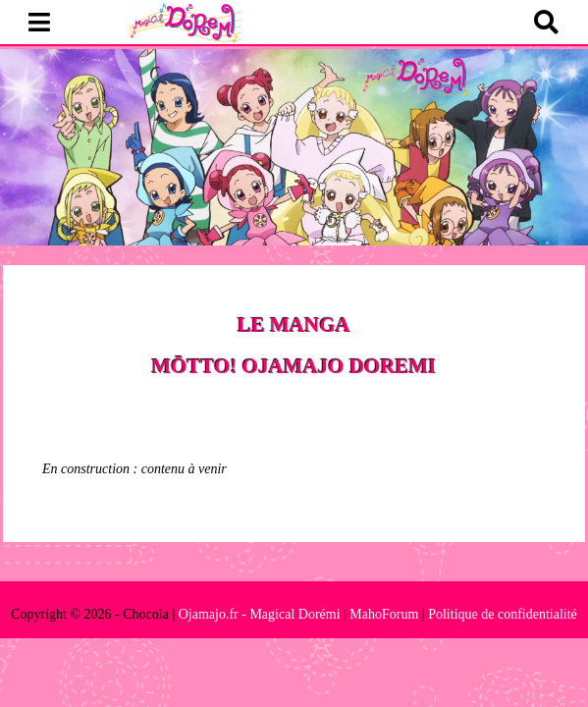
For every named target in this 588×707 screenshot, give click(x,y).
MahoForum (384, 614)
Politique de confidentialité (503, 614)
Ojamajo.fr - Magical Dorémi (260, 614)
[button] (39, 24)
